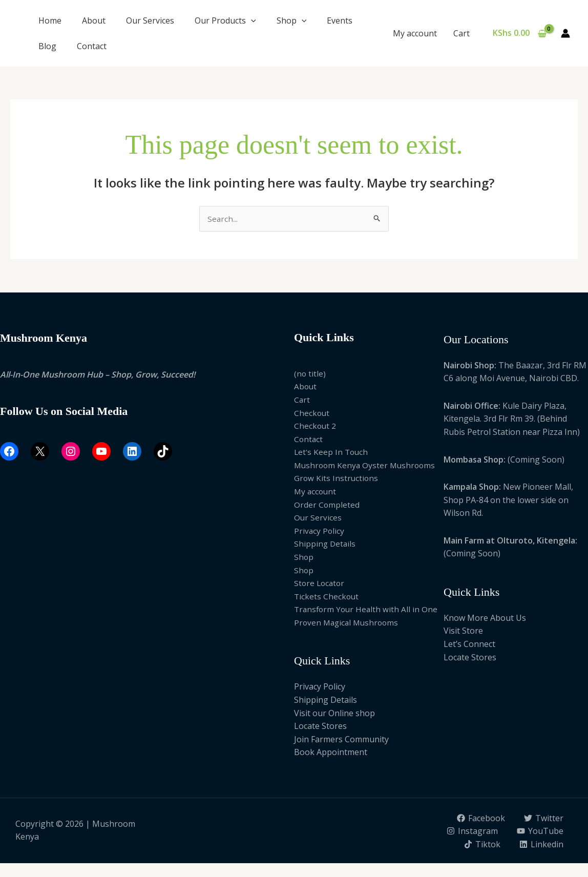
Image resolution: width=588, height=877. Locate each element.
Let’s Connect (469, 644)
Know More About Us (485, 618)
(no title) (310, 374)
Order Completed (327, 505)
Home (50, 20)
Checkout (312, 413)
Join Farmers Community (341, 740)
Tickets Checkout (327, 597)
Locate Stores (320, 727)
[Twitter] (543, 819)
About (94, 20)
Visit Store (463, 632)
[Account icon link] (565, 33)
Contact (92, 46)
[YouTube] (484, 845)
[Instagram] (538, 832)
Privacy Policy (320, 531)
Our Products (225, 20)
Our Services (150, 20)
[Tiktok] (545, 845)
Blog (47, 46)
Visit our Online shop (334, 714)
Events (340, 20)
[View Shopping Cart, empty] (519, 33)
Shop (292, 20)
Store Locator (320, 584)
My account (415, 33)
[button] (251, 20)
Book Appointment (331, 753)
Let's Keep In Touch (332, 453)
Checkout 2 (316, 426)
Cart (461, 33)
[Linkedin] (541, 858)
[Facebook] (480, 819)
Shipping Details (325, 545)
